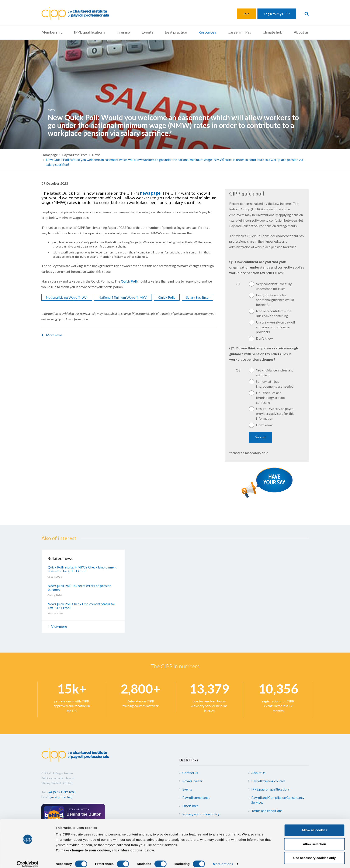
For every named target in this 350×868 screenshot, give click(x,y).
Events (147, 32)
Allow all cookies (314, 826)
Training (123, 32)
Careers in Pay (239, 32)
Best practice (176, 32)
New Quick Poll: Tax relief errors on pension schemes (79, 587)
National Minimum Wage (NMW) (123, 297)
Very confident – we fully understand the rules (274, 286)
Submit (261, 437)
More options (223, 860)
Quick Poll (129, 281)
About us (301, 32)
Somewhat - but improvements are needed (275, 384)
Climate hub (272, 32)
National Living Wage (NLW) (67, 297)
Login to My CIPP (277, 14)
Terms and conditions (267, 811)
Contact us (190, 773)
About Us (258, 773)
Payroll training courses (268, 781)
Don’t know (264, 425)
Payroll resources (75, 155)
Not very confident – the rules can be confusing (274, 313)
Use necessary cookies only (314, 853)
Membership (52, 32)
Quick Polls (167, 297)
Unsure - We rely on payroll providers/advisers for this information (276, 413)
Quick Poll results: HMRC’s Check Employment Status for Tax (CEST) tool (82, 569)
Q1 (238, 284)
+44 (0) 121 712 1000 (61, 792)
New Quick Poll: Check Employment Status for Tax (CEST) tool (81, 606)
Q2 (238, 370)
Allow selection (314, 840)
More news (54, 335)
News (96, 155)
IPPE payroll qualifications (271, 789)
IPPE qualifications (89, 32)
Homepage (50, 155)
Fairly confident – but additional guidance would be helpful (275, 300)
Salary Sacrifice (197, 297)
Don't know (264, 338)
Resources (207, 32)
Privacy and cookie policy (201, 814)
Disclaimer (190, 806)
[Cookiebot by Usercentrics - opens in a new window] (27, 860)
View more (59, 626)
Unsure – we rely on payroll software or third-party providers (275, 327)
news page (150, 193)
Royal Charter (192, 781)
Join (246, 14)
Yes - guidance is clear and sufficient (275, 373)
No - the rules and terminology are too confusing (270, 397)
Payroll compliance (196, 797)
